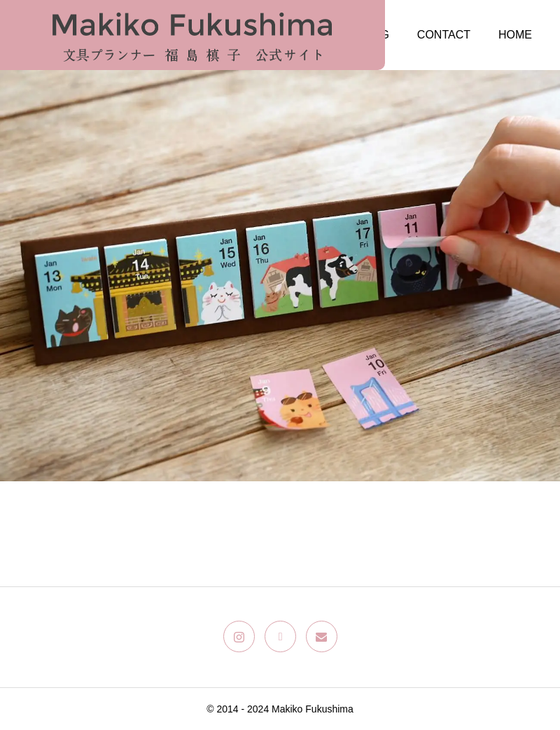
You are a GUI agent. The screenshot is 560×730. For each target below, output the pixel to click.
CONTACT (444, 35)
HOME (515, 35)
